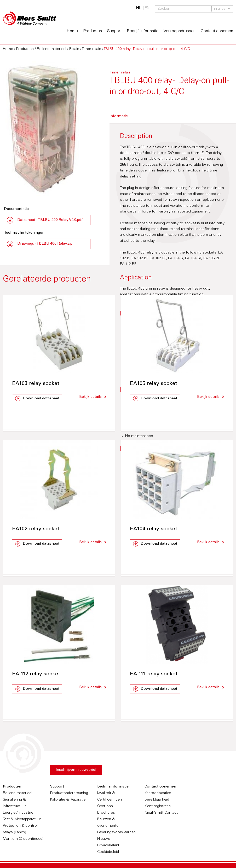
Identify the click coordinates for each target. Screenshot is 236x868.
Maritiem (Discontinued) (23, 838)
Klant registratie (158, 806)
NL (138, 8)
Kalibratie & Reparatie (68, 799)
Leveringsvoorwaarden (116, 832)
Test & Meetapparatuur (22, 819)
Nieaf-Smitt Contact (161, 812)
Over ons (105, 806)
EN (147, 8)
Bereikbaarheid (157, 799)
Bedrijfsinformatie (143, 31)
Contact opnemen (217, 31)
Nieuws (104, 838)
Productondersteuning (69, 793)
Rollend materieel (18, 793)
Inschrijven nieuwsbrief (76, 769)
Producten (93, 31)
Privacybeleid (108, 845)
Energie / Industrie (18, 812)
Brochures (106, 812)
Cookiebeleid (108, 852)
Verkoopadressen (180, 31)
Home (72, 31)
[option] (47, 128)
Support (114, 31)
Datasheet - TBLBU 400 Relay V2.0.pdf (50, 220)
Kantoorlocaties (158, 793)
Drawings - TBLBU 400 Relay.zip (45, 243)
